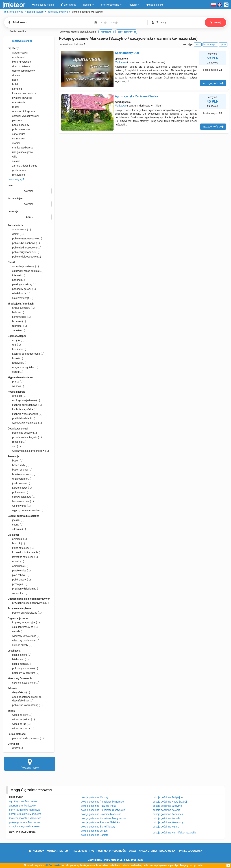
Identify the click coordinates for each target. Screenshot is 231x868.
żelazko (17, 330)
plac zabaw (18, 575)
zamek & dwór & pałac (22, 166)
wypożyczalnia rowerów (26, 510)
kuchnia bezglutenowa (25, 405)
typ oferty (13, 48)
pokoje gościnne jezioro (166, 827)
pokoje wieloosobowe (24, 257)
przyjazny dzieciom (23, 589)
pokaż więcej (16, 179)
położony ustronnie (23, 668)
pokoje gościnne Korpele (166, 818)
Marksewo (121, 62)
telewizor (17, 326)
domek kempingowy (21, 71)
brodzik (16, 543)
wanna (16, 386)
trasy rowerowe (21, 501)
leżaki (15, 358)
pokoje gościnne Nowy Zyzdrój (170, 802)
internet (17, 275)
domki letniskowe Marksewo (25, 814)
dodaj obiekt (168, 851)
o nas (133, 851)
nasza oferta (148, 851)
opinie (223, 44)
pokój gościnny (18, 125)
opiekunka (18, 566)
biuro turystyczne (20, 62)
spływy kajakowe (22, 497)
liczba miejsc (15, 198)
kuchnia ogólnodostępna (26, 354)
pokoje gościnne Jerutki (94, 831)
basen (16, 461)
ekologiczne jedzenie (24, 400)
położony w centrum (24, 673)
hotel (13, 84)
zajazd (14, 161)
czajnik (16, 340)
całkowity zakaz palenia (25, 271)
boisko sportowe (22, 474)
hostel (13, 80)
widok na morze (21, 728)
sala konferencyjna (23, 627)
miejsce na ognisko (23, 367)
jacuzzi (16, 520)
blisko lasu (18, 659)
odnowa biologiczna (21, 111)
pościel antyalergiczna (25, 613)
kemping (15, 89)
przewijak (18, 584)
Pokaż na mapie (30, 764)
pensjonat (16, 120)
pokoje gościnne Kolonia (166, 810)
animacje (17, 539)
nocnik (16, 561)
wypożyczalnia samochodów (28, 451)
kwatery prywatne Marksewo (25, 818)
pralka (16, 382)
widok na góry (20, 715)
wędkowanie (19, 506)
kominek (17, 349)
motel (13, 107)
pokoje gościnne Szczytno (167, 806)
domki (16, 234)
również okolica (15, 32)
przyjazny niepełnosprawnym (28, 603)
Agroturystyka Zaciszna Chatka (136, 96)
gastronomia (17, 170)
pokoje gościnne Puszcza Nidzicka (100, 822)
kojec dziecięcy (21, 548)
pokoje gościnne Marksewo (24, 822)
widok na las (19, 724)
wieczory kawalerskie (24, 636)
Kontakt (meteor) (59, 851)
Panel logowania (191, 851)
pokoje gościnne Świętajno (168, 797)
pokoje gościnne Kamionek (168, 814)
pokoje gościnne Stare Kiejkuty (98, 827)
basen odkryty (20, 470)
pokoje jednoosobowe (25, 248)
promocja (13, 211)
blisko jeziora (20, 655)
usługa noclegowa (20, 152)
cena (10, 185)
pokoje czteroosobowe (25, 239)
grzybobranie (19, 479)
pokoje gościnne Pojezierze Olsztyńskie (103, 810)
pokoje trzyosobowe (23, 252)
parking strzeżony (22, 284)
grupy (15, 748)
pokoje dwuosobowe (24, 243)
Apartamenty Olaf (127, 53)
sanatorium (16, 134)
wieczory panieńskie (24, 641)
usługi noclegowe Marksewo (25, 826)
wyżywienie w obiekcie (25, 423)
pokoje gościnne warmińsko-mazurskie (175, 833)
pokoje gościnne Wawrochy (168, 822)
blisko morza (19, 664)
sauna (16, 525)
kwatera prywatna (20, 98)
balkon (16, 312)
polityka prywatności (112, 851)
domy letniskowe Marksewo (25, 810)
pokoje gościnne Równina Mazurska (101, 814)
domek (14, 75)
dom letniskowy (19, 66)
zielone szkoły (20, 645)
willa (13, 157)
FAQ (92, 851)
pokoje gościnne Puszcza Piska (98, 806)
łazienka (17, 321)
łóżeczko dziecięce (23, 557)
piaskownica (19, 571)
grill (14, 345)
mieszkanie (16, 102)
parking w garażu (22, 289)
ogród (16, 372)
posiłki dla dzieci (21, 418)
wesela (16, 631)
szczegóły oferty (213, 83)
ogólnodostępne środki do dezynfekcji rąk (25, 699)
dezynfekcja (19, 692)
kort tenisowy (20, 488)
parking (16, 280)
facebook (37, 851)
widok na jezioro (21, 719)
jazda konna (19, 483)
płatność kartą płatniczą (26, 738)
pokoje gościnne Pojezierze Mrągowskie (103, 818)
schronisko (16, 139)
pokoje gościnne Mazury (94, 797)
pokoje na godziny (22, 433)
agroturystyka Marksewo (23, 801)
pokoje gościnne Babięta (95, 835)
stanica (14, 143)
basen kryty (19, 465)
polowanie (18, 492)
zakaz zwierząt (20, 298)
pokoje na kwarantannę (25, 705)
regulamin (80, 851)
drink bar (17, 396)
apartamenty (19, 229)
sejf (14, 446)
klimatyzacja (19, 317)
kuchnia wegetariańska (25, 414)
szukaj (215, 22)
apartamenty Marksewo (22, 806)
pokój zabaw (19, 580)
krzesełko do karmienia (25, 552)
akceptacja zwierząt (23, 266)
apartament (17, 57)
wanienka (18, 593)
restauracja (16, 175)
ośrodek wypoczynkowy (23, 116)
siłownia (17, 529)
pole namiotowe (19, 129)
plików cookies (53, 865)
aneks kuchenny (21, 308)
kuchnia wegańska (23, 409)
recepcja (17, 442)
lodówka (17, 363)
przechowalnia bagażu (25, 437)
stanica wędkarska (20, 148)
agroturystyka (18, 53)
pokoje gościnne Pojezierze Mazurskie (102, 802)
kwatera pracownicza (22, 93)
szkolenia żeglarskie (24, 683)
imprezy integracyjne (24, 622)
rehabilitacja (19, 293)
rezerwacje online (20, 41)
